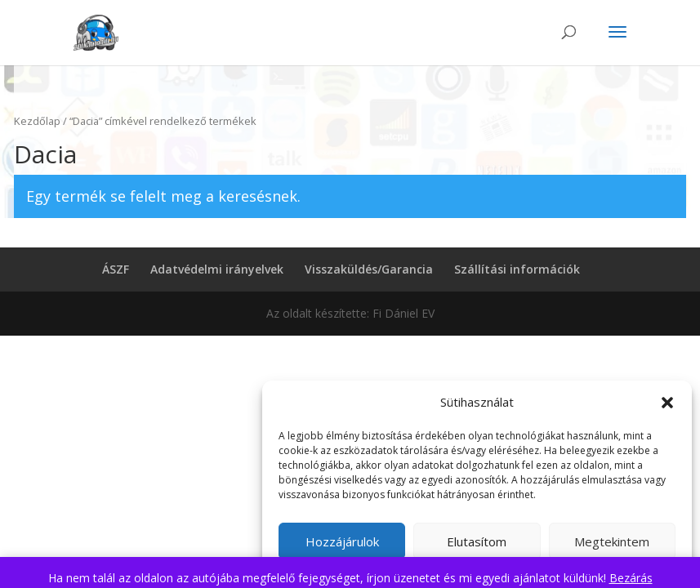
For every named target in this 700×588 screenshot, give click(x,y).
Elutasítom (477, 541)
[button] (667, 403)
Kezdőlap (37, 121)
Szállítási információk (517, 269)
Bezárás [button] (631, 578)
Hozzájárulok (342, 541)
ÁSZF (116, 269)
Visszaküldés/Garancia (369, 269)
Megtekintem (612, 541)
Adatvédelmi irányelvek (217, 269)
